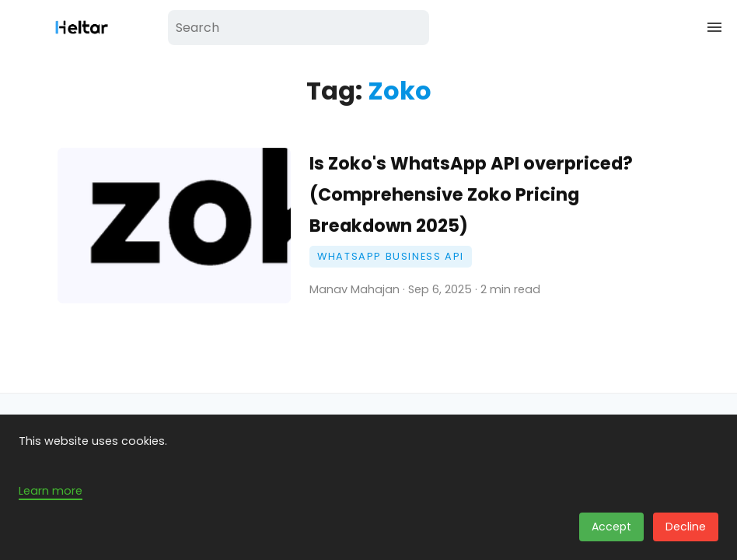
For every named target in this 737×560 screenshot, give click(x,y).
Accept (611, 527)
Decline (686, 527)
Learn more (51, 491)
